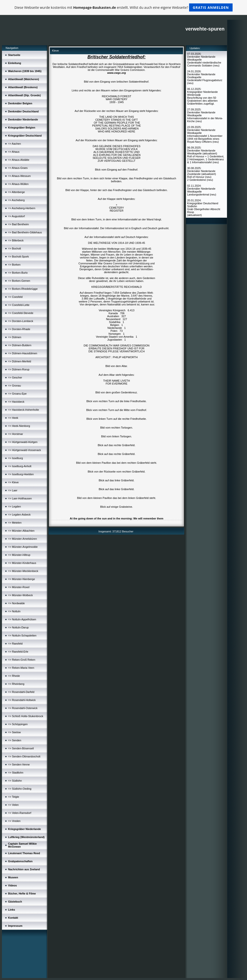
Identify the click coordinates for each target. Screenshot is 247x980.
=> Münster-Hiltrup (19, 555)
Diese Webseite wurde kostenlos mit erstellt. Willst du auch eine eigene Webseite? (123, 7)
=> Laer (13, 490)
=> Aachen (15, 144)
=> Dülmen (15, 337)
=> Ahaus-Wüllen (18, 184)
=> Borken (14, 265)
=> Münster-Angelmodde (23, 547)
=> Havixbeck (16, 402)
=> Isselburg (16, 458)
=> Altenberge (16, 192)
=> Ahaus (14, 152)
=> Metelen (15, 523)
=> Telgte (14, 797)
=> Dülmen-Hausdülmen (23, 353)
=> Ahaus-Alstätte (19, 160)
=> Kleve (13, 482)
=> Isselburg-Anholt (20, 466)
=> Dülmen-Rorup (19, 369)
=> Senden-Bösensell (21, 748)
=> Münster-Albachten (21, 531)
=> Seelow (14, 732)
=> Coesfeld (15, 297)
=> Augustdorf (16, 216)
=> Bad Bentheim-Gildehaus (25, 232)
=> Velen (13, 805)
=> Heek (13, 418)
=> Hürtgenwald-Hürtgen (23, 442)
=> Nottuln (14, 611)
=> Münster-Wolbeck (20, 595)
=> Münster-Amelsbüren (22, 539)
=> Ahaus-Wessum (19, 176)
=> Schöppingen (18, 724)
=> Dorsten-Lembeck (21, 321)
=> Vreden (14, 821)
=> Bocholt (15, 248)
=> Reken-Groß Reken (22, 660)
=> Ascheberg (16, 200)
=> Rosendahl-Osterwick (23, 708)
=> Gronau (15, 386)
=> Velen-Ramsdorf (20, 813)
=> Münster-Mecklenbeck (23, 571)
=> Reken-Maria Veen (21, 668)
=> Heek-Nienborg (19, 426)
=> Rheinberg (16, 684)
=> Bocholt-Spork (18, 257)
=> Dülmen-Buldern (20, 345)
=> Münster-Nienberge (21, 579)
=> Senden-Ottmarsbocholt (24, 756)
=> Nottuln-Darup (18, 627)
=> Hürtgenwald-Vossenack (25, 450)
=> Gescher (15, 377)
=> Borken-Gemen (19, 281)
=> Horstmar (16, 434)
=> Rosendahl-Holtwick (22, 700)
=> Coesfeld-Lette (19, 305)
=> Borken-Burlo (18, 273)
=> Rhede (14, 676)
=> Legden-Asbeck (19, 515)
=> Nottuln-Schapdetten (22, 635)
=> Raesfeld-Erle (18, 652)
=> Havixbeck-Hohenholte (24, 410)
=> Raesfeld (15, 644)
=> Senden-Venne (19, 765)
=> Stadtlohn (16, 773)
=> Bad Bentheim (18, 224)
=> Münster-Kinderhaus (22, 563)
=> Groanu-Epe (17, 394)
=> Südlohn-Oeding (20, 789)
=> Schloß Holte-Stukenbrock (26, 716)
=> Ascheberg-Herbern (22, 208)
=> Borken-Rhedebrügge (23, 289)
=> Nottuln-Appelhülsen (22, 619)
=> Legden (15, 506)
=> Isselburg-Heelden (21, 474)
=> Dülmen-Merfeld (20, 361)
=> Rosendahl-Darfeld (21, 692)
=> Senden (15, 740)
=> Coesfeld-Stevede (21, 313)
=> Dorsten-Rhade (19, 329)
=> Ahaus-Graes (18, 168)
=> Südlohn (15, 781)
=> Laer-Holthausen (20, 498)
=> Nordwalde (16, 603)
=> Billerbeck (16, 240)
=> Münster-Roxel (19, 587)
